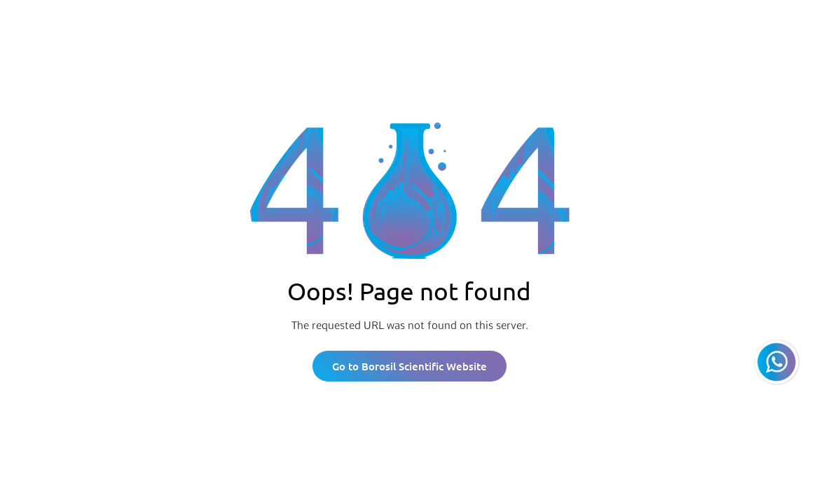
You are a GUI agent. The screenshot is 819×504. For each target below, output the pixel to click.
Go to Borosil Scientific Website (409, 366)
